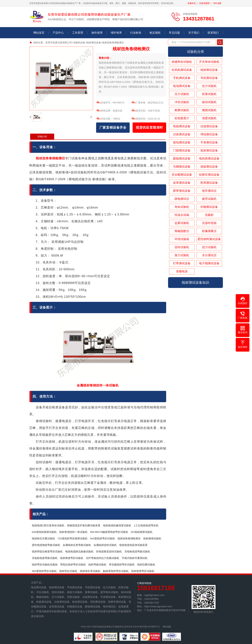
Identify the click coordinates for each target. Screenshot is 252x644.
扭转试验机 (182, 247)
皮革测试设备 (182, 183)
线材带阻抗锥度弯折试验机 (47, 551)
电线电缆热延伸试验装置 (133, 545)
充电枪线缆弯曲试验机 (137, 551)
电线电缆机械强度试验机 (117, 525)
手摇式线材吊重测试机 (135, 558)
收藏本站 (192, 3)
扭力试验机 (209, 247)
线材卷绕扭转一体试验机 (73, 532)
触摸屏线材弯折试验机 (116, 571)
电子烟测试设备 (209, 263)
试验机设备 (79, 43)
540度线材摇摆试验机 (44, 532)
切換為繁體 (204, 3)
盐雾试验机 (182, 223)
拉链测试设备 (209, 126)
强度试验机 (209, 118)
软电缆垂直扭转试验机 (109, 551)
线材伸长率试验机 (90, 571)
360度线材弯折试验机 (44, 571)
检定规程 (155, 33)
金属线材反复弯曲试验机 (77, 545)
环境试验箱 (182, 239)
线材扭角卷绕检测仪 (129, 538)
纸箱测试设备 (182, 126)
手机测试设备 (182, 78)
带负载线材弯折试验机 (122, 565)
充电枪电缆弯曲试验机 (45, 558)
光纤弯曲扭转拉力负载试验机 (103, 558)
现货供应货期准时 (149, 128)
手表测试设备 (209, 142)
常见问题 (174, 33)
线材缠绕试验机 (152, 538)
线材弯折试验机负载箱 (45, 565)
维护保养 (116, 33)
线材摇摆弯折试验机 (143, 571)
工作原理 (78, 33)
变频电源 (182, 271)
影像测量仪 (209, 231)
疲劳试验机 (209, 199)
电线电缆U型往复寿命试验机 (48, 525)
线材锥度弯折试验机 (72, 558)
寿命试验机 (182, 207)
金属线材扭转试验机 (105, 545)
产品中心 (58, 33)
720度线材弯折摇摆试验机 (73, 538)
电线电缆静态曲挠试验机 (79, 551)
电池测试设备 (182, 86)
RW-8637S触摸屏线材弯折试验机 (109, 532)
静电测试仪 (182, 199)
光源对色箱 (209, 223)
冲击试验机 (182, 102)
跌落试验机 (209, 94)
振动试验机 (209, 102)
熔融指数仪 (182, 231)
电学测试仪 (209, 191)
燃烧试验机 (209, 110)
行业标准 (136, 33)
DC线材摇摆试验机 (142, 532)
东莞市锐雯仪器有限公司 (59, 43)
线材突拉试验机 (68, 571)
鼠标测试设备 (209, 150)
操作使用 (97, 33)
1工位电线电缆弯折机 (146, 525)
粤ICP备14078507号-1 (150, 627)
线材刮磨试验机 (146, 565)
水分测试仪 (209, 255)
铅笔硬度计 (182, 118)
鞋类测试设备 (209, 183)
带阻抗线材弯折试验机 (73, 565)
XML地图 (217, 3)
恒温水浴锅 (182, 215)
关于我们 (194, 33)
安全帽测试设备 (182, 175)
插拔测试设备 (209, 167)
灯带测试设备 (182, 263)
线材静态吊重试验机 (43, 538)
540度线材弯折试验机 (103, 538)
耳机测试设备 (209, 78)
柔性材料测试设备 (209, 239)
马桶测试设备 (182, 167)
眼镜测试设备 (182, 159)
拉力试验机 (209, 86)
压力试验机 (182, 94)
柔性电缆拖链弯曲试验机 (46, 545)
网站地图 (167, 627)
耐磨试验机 (182, 110)
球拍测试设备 (209, 134)
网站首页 (39, 33)
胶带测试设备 (182, 191)
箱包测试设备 (182, 142)
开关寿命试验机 (209, 62)
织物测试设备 (209, 207)
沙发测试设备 (182, 134)
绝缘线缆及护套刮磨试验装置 (84, 525)
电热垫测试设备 (209, 159)
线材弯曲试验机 (97, 565)
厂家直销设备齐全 (113, 128)
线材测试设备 (94, 43)
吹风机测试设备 (182, 70)
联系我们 (213, 33)
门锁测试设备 (182, 150)
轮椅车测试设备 (209, 175)
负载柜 (209, 215)
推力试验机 (182, 255)
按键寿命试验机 (182, 62)
